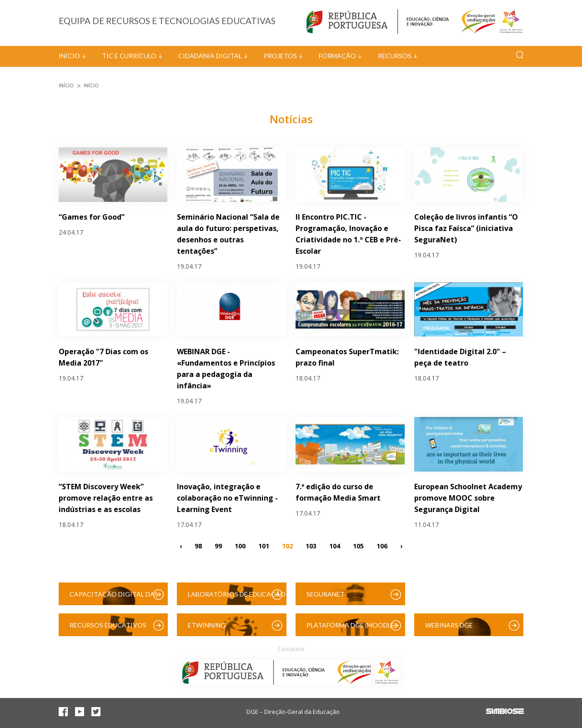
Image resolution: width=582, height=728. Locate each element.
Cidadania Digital (210, 56)
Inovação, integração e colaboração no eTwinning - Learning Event (227, 498)
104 (335, 545)
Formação (337, 56)
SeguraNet (326, 594)
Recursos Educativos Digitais (108, 629)
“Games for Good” (92, 217)
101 (264, 545)
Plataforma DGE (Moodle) (351, 625)
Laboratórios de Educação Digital (237, 598)
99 (218, 545)
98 (198, 545)
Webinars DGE (449, 625)
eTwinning (207, 625)
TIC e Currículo (129, 56)
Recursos (395, 56)
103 (311, 545)
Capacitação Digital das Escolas (114, 598)
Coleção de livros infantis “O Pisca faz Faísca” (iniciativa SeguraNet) (466, 228)
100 (240, 545)
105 (358, 545)
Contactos (291, 649)
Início (69, 56)
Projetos (280, 56)
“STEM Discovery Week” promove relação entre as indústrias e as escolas (106, 498)
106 (382, 545)
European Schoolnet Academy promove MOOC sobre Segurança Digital (468, 498)
